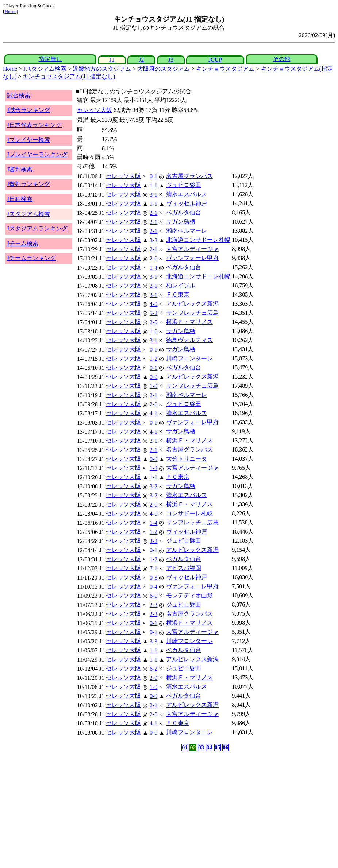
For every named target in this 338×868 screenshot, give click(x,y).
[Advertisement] (134, 810)
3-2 (153, 486)
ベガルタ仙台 (184, 212)
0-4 (153, 587)
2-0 (153, 258)
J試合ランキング (28, 110)
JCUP (215, 60)
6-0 (153, 596)
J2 (141, 60)
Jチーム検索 (23, 243)
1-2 (153, 359)
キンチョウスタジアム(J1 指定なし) (69, 76)
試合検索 (19, 95)
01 (185, 747)
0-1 (153, 176)
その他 (281, 59)
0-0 (153, 377)
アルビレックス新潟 (192, 304)
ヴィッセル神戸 (187, 203)
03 (201, 747)
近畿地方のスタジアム (102, 69)
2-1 (153, 213)
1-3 (153, 468)
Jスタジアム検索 (45, 69)
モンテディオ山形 (189, 595)
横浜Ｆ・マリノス (189, 322)
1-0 (153, 331)
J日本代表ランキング (34, 125)
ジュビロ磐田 (184, 185)
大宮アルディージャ (192, 249)
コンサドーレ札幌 (189, 513)
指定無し (50, 59)
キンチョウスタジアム (225, 69)
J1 (112, 60)
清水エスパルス (187, 194)
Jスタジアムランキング (37, 228)
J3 (171, 60)
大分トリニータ (187, 459)
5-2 (153, 313)
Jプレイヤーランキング (37, 154)
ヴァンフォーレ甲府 (192, 258)
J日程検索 (20, 199)
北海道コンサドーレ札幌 (198, 240)
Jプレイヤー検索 (28, 140)
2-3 (153, 605)
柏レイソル (181, 285)
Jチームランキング (31, 258)
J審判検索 (20, 169)
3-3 (153, 240)
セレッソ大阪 (95, 110)
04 (209, 747)
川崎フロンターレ (189, 358)
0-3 (153, 578)
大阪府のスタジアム (164, 69)
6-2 (153, 669)
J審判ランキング (28, 184)
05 (218, 747)
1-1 (153, 185)
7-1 (153, 568)
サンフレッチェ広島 (192, 313)
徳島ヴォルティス (189, 340)
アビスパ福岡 (184, 568)
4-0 (153, 304)
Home (10, 11)
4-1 (153, 413)
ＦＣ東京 (178, 294)
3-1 (153, 195)
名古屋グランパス (189, 176)
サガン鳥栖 (181, 222)
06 (226, 747)
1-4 (153, 268)
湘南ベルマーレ (187, 231)
